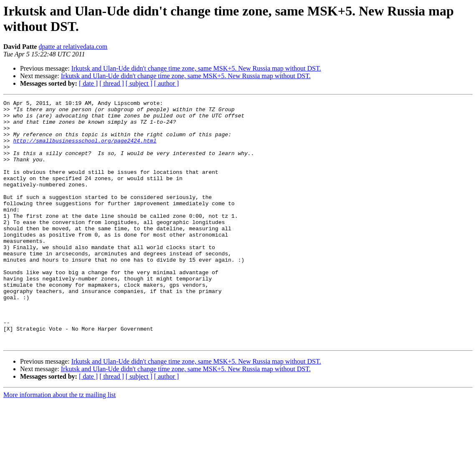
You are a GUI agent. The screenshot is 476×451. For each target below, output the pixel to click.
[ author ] (167, 83)
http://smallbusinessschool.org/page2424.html (85, 149)
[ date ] (88, 83)
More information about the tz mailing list (59, 444)
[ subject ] (139, 83)
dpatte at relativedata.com (73, 47)
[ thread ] (112, 83)
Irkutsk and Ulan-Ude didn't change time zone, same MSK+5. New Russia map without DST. (196, 68)
